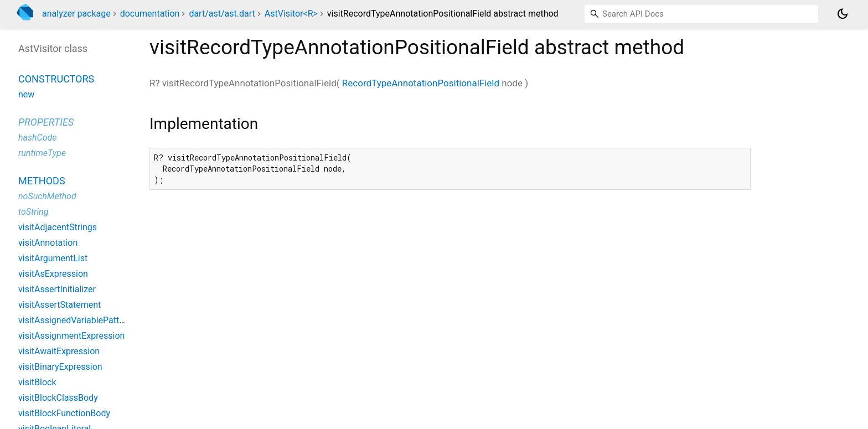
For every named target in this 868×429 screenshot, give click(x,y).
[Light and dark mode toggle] (843, 14)
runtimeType (42, 153)
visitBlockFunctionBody (64, 413)
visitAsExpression (53, 274)
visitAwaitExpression (59, 351)
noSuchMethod (47, 196)
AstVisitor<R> (291, 14)
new (26, 94)
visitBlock (37, 382)
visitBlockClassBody (58, 398)
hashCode (37, 138)
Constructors (56, 79)
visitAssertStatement (60, 305)
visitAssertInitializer (57, 289)
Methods (42, 181)
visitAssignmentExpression (71, 336)
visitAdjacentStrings (58, 227)
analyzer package (76, 14)
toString (33, 212)
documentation (150, 14)
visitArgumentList (53, 258)
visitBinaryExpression (60, 367)
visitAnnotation (48, 243)
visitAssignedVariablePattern (75, 320)
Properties (46, 122)
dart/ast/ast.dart (222, 14)
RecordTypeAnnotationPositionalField (421, 83)
